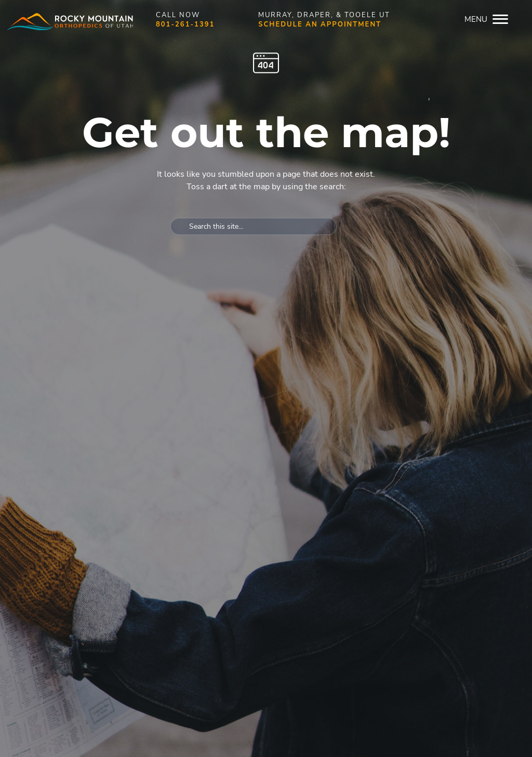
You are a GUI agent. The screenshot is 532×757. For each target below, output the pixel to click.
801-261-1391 (185, 24)
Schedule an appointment (320, 24)
